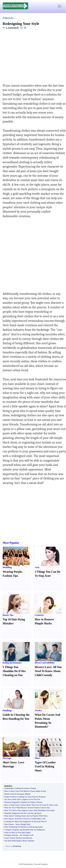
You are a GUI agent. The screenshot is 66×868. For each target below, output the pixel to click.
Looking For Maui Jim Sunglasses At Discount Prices (25, 821)
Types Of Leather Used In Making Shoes (45, 766)
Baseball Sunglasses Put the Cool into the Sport (23, 813)
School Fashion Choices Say (39, 808)
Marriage (7, 758)
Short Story (10, 762)
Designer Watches (11, 835)
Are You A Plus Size (12, 799)
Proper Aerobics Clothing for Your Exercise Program (25, 797)
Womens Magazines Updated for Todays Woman (23, 802)
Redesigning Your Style (21, 24)
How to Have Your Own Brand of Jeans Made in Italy (25, 791)
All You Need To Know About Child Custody (48, 671)
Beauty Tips (8, 615)
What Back (21, 808)
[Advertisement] (31, 57)
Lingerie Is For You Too (31, 799)
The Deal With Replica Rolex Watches (19, 841)
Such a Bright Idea (23, 824)
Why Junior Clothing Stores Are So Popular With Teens (26, 816)
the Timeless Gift (27, 835)
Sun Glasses (9, 819)
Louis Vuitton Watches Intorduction (18, 838)
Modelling (7, 567)
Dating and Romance (12, 663)
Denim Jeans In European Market (17, 794)
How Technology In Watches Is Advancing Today (24, 827)
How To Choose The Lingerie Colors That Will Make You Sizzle (29, 810)
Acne (37, 567)
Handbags (7, 710)
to (26, 808)
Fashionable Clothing (13, 788)
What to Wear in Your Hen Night (17, 832)
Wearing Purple (12, 572)
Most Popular (11, 543)
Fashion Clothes (30, 788)
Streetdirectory (28, 864)
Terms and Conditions (41, 864)
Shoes (37, 758)
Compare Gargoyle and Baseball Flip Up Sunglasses (25, 830)
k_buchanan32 (12, 28)
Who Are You (10, 808)
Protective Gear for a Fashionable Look (30, 819)
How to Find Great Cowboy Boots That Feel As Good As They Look (31, 805)
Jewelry (38, 710)
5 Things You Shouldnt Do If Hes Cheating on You (14, 671)
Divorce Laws (43, 667)
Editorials (8, 18)
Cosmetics (39, 615)
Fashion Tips (10, 576)
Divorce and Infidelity (45, 663)
